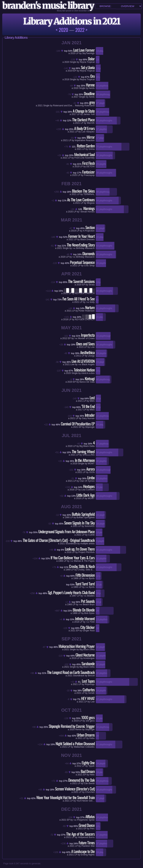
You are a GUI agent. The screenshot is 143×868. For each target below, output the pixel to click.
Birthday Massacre (83, 248)
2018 (67, 79)
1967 (74, 596)
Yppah (91, 766)
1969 (68, 570)
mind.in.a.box (88, 373)
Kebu (92, 738)
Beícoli (91, 676)
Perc (92, 829)
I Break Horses (87, 212)
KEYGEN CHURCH (85, 293)
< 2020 (62, 30)
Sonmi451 (90, 526)
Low (93, 347)
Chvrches (90, 792)
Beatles (89, 596)
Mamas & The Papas (82, 561)
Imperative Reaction (85, 140)
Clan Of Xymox (87, 481)
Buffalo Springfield (86, 517)
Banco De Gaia (87, 382)
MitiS (92, 401)
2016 (72, 490)
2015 (81, 347)
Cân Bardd (89, 783)
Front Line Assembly (85, 158)
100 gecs (90, 721)
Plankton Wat (88, 846)
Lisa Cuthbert (88, 490)
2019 (77, 166)
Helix (92, 775)
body (90, 302)
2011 (79, 356)
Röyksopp (90, 684)
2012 (65, 338)
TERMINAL (89, 194)
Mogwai (91, 203)
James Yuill (89, 114)
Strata (92, 285)
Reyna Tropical (87, 62)
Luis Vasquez (88, 132)
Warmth (91, 123)
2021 (40, 106)
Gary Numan (88, 418)
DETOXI (90, 166)
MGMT (91, 464)
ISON (92, 472)
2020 (73, 53)
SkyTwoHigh (88, 53)
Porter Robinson (87, 311)
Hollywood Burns (86, 837)
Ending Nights (88, 855)
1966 (67, 517)
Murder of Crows (85, 338)
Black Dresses (87, 239)
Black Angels (86, 364)
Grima (92, 149)
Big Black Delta (87, 446)
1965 (76, 587)
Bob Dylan (89, 613)
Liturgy (91, 356)
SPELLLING (88, 455)
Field (90, 622)
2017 (76, 97)
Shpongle (90, 427)
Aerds (92, 88)
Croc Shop (89, 266)
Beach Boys (87, 604)
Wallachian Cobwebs (84, 747)
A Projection (89, 231)
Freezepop (89, 175)
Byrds (90, 578)
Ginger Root (89, 631)
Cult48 (91, 535)
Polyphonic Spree (84, 820)
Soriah (91, 693)
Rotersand (89, 106)
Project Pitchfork (86, 552)
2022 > (81, 30)
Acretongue (89, 658)
